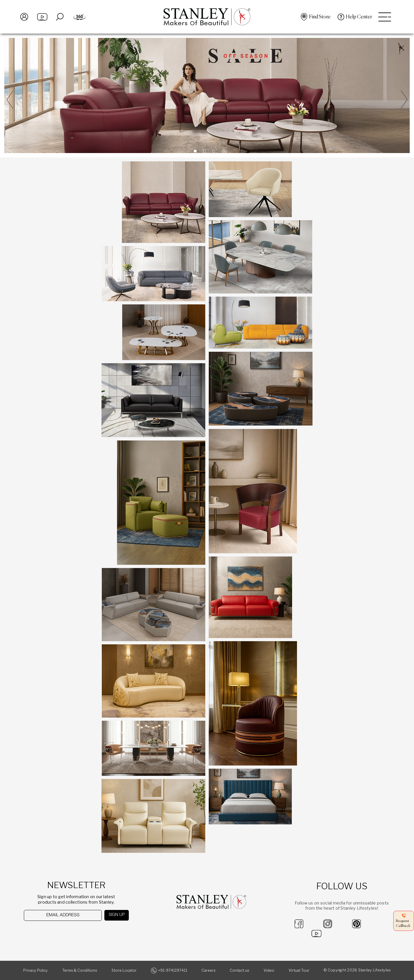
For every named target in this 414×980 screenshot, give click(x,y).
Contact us (239, 970)
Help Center (359, 17)
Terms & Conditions (80, 970)
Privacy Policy (36, 970)
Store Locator (124, 970)
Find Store (320, 17)
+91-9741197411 (173, 970)
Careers (209, 970)
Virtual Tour (299, 970)
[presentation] (54, 932)
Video (269, 970)
